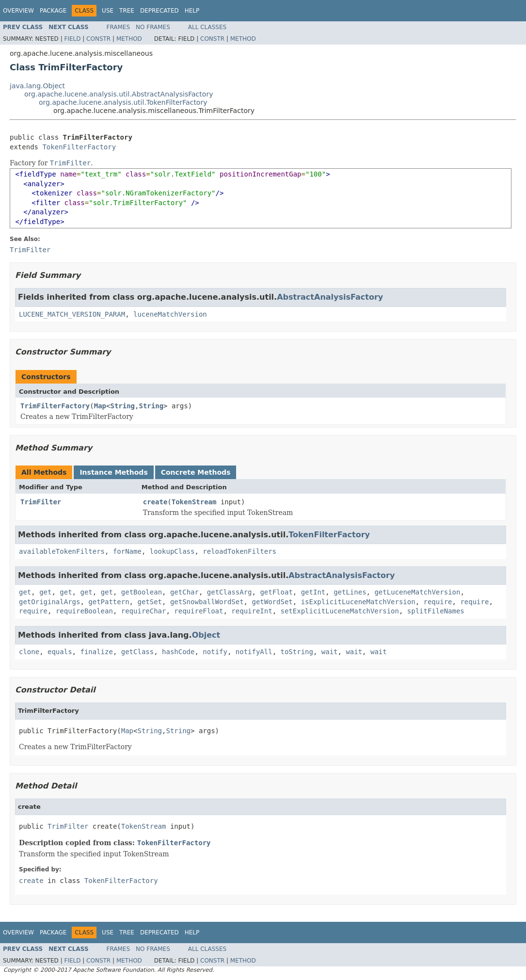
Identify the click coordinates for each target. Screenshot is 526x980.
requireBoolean (84, 611)
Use (108, 11)
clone (29, 652)
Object (206, 635)
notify (215, 652)
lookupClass (172, 551)
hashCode (178, 652)
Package (53, 11)
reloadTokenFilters (239, 551)
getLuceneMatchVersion (417, 592)
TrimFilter (41, 502)
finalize (96, 652)
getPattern (109, 602)
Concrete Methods (196, 472)
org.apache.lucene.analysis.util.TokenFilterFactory (123, 102)
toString (297, 652)
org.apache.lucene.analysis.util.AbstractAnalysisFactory (119, 94)
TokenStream (194, 502)
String (122, 406)
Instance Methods (113, 472)
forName (127, 551)
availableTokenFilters (62, 551)
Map (100, 406)
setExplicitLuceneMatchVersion (340, 611)
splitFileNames (436, 611)
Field (72, 39)
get (25, 592)
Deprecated (159, 11)
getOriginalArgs (49, 602)
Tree (127, 11)
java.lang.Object (37, 86)
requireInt (252, 611)
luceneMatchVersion (170, 314)
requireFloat (199, 611)
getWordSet (272, 602)
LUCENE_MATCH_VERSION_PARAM (72, 314)
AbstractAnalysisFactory (330, 297)
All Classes (207, 27)
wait (330, 652)
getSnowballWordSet (207, 602)
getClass (137, 652)
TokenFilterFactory (79, 147)
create (155, 502)
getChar (184, 592)
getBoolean (142, 592)
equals (60, 652)
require (438, 602)
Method (129, 39)
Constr (98, 39)
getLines (350, 592)
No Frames (153, 27)
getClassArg (230, 592)
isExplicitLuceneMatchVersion (358, 602)
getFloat (276, 592)
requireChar (144, 611)
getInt (313, 592)
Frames (119, 27)
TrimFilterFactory (55, 406)
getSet (150, 602)
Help (192, 11)
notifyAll (254, 652)
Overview (18, 11)
